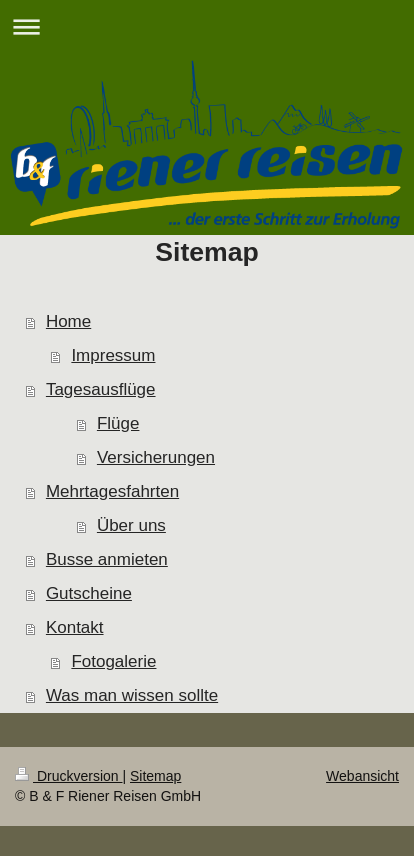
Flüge (118, 423)
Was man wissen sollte (132, 695)
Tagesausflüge (101, 389)
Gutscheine (89, 593)
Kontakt (75, 627)
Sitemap (155, 776)
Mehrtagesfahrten (112, 491)
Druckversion (68, 776)
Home (68, 321)
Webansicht (362, 776)
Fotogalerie (113, 661)
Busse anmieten (107, 559)
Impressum (113, 355)
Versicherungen (156, 457)
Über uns (131, 525)
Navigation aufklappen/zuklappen (207, 26)
